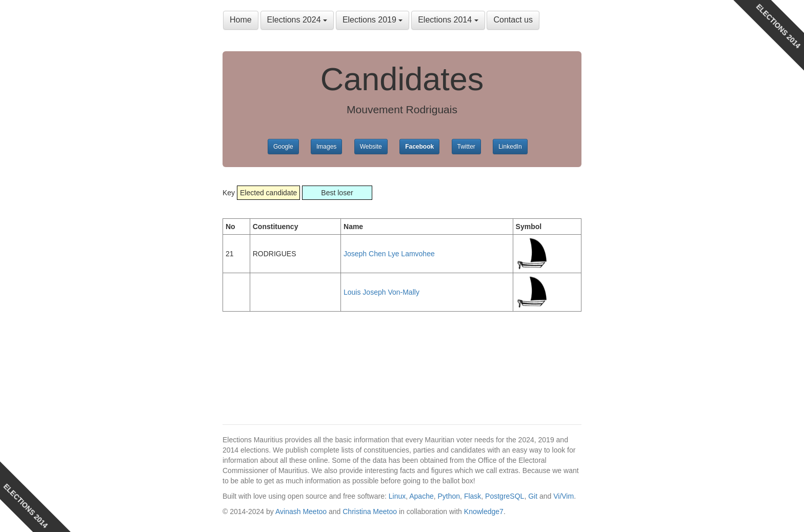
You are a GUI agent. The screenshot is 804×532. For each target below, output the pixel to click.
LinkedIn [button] (510, 147)
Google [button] (283, 147)
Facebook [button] (419, 147)
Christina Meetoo (370, 511)
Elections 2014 (448, 20)
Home (241, 20)
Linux (397, 496)
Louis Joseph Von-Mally (381, 292)
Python (449, 496)
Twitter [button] (466, 147)
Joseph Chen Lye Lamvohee (389, 254)
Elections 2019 (373, 20)
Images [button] (326, 147)
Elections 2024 (297, 20)
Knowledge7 (484, 511)
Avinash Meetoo (301, 511)
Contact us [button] (513, 20)
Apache (421, 496)
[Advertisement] (305, 358)
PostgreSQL (505, 496)
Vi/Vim (564, 496)
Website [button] (371, 147)
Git (533, 496)
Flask (473, 496)
